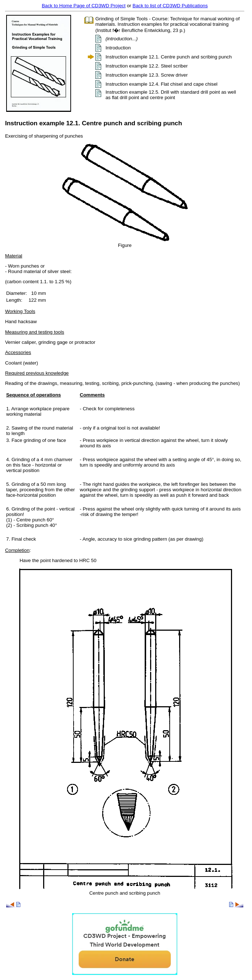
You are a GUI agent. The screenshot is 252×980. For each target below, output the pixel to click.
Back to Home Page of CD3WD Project (84, 6)
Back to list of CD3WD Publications (170, 6)
